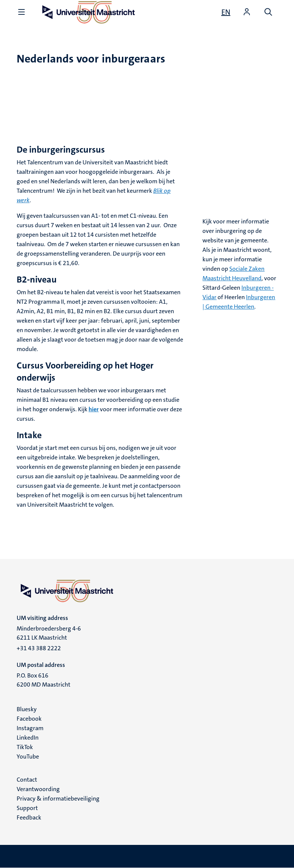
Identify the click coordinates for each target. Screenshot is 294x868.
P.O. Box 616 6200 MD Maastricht (44, 680)
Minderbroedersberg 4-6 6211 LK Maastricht (49, 633)
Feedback (29, 817)
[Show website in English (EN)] (226, 12)
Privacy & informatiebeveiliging (58, 799)
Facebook (29, 719)
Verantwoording (38, 789)
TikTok (25, 747)
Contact (27, 780)
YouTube (28, 756)
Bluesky (27, 709)
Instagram (30, 728)
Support (27, 808)
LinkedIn (28, 738)
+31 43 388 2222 (39, 648)
